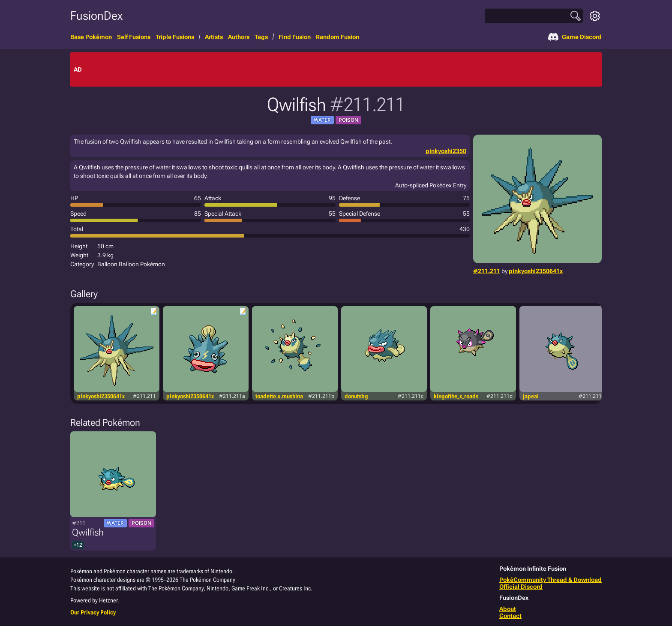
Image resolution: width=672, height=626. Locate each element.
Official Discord (521, 587)
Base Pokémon (91, 37)
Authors (239, 37)
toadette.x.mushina (279, 396)
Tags (261, 37)
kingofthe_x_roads (456, 396)
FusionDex (96, 16)
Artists (214, 37)
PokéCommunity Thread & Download (550, 580)
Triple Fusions (175, 37)
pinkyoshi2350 (446, 151)
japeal (531, 396)
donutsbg (356, 396)
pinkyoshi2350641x (536, 271)
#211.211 (487, 271)
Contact (510, 616)
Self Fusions (134, 37)
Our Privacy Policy (93, 612)
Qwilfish (88, 532)
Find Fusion (295, 37)
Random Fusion (337, 37)
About (508, 609)
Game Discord (575, 37)
